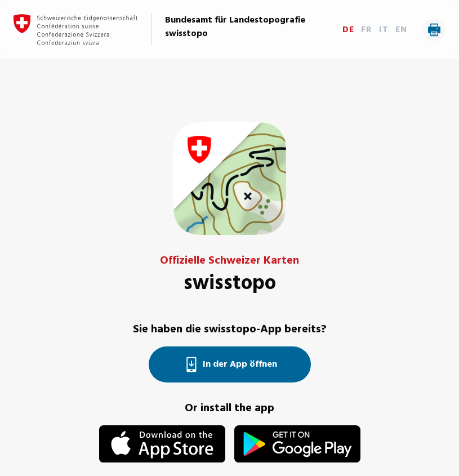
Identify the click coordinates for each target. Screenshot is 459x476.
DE (348, 30)
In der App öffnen (230, 364)
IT (384, 30)
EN (401, 30)
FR (367, 30)
